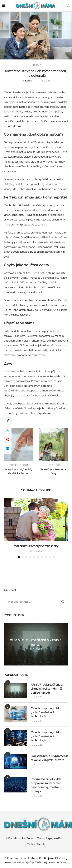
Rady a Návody (36, 844)
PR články (61, 858)
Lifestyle (12, 838)
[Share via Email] (8, 449)
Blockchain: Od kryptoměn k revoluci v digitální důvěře (49, 758)
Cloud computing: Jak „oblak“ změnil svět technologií (45, 712)
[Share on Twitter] (8, 430)
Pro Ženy (27, 838)
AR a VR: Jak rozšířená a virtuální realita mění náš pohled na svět (47, 689)
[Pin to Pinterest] (8, 439)
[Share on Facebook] (8, 421)
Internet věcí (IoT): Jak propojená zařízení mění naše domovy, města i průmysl (46, 785)
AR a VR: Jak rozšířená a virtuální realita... (36, 642)
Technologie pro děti (50, 838)
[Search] (68, 6)
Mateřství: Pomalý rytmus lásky (36, 546)
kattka (29, 81)
